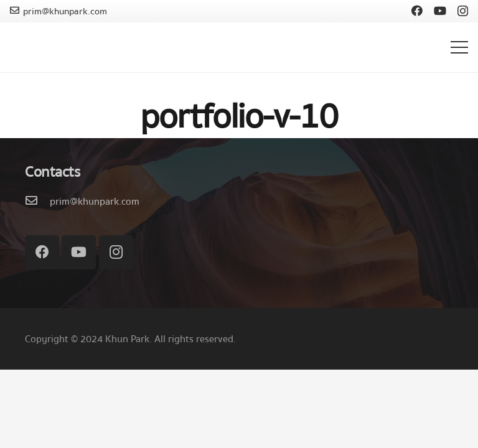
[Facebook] (417, 11)
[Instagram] (463, 11)
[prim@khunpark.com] (37, 202)
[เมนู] (459, 47)
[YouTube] (440, 11)
